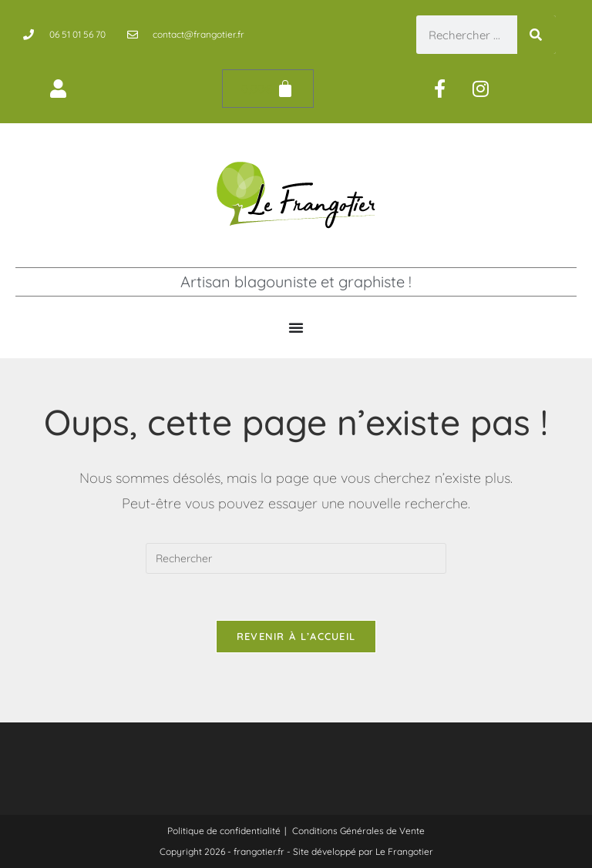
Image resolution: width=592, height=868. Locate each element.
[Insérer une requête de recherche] (296, 558)
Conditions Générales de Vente (358, 831)
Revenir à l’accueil (296, 636)
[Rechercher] (536, 35)
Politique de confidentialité (224, 831)
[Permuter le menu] (296, 327)
